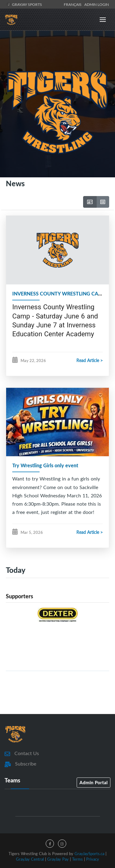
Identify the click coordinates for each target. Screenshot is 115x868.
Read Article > (90, 360)
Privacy (93, 859)
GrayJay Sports (24, 4)
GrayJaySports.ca (89, 854)
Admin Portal (94, 782)
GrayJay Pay (58, 859)
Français (74, 4)
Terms (77, 859)
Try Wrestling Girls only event (45, 465)
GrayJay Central (30, 859)
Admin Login (97, 4)
